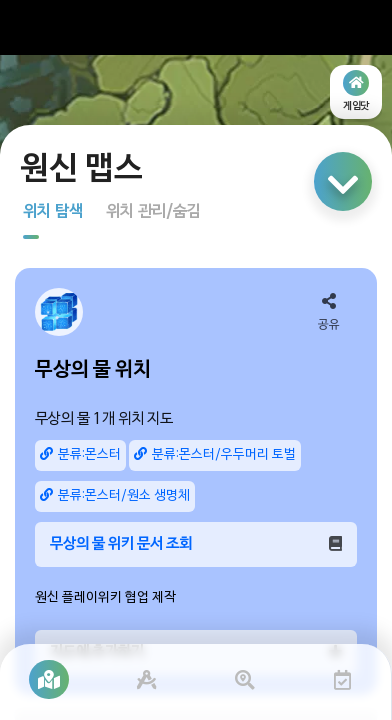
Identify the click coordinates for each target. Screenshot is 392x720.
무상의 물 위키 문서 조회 (196, 544)
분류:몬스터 (80, 454)
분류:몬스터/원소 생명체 (115, 495)
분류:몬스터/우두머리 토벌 (215, 454)
